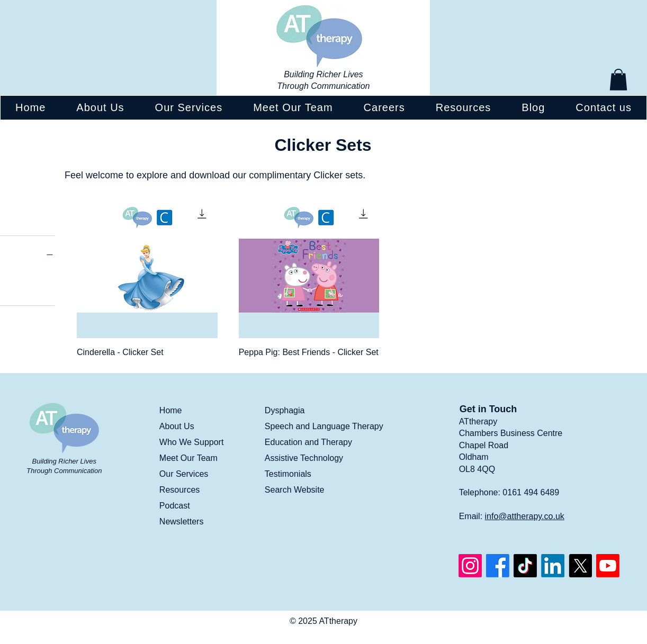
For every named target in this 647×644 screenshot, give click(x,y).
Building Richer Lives (323, 74)
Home (171, 410)
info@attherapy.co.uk (525, 516)
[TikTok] (525, 566)
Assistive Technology (304, 458)
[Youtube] (608, 566)
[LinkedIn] (553, 566)
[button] (618, 80)
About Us (177, 426)
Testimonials (288, 474)
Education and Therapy (308, 442)
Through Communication (323, 86)
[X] (580, 566)
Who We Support (192, 442)
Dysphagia (285, 410)
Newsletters (182, 521)
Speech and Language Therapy (324, 426)
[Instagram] (470, 566)
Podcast (175, 506)
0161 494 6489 (531, 492)
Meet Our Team (188, 458)
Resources (179, 490)
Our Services (184, 474)
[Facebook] (498, 566)
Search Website (295, 490)
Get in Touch (488, 409)
